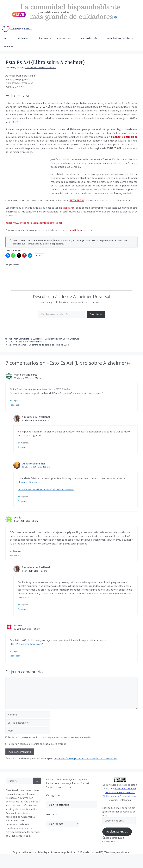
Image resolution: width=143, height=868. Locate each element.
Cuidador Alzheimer (34, 464)
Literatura (75, 339)
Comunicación (25, 339)
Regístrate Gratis (117, 832)
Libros (66, 339)
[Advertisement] (26, 176)
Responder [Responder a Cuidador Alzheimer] (23, 501)
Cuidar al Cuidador (53, 339)
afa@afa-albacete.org (82, 230)
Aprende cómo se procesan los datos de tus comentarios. (86, 758)
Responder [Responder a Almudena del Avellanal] (23, 447)
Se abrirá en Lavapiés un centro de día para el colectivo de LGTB (39, 345)
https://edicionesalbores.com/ (26, 644)
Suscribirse (96, 314)
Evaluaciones (67, 38)
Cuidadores (38, 339)
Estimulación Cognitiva (121, 38)
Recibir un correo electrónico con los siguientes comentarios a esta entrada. (49, 737)
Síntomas (46, 38)
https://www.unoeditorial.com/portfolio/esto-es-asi (34, 223)
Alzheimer (26, 38)
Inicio (9, 38)
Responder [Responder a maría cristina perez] (15, 405)
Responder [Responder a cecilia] (15, 555)
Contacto (8, 47)
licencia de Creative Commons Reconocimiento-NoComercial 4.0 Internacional (120, 792)
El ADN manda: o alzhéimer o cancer (25, 342)
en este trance (67, 208)
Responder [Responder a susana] (15, 656)
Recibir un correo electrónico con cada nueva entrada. (37, 744)
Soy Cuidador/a (92, 38)
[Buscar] (37, 781)
